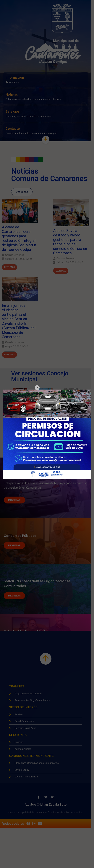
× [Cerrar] (37, 388)
